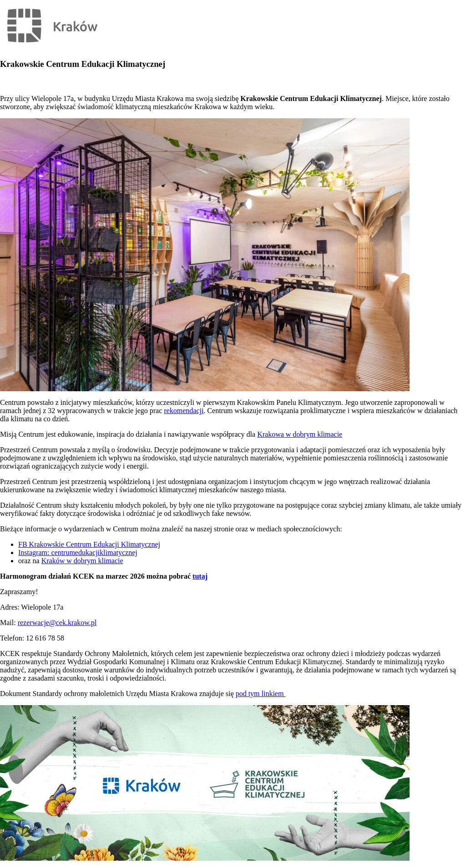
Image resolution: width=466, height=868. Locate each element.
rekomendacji (184, 411)
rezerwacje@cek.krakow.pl (57, 623)
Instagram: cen (40, 553)
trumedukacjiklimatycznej (99, 553)
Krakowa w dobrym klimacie (300, 434)
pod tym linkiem (261, 694)
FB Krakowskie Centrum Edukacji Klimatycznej (89, 544)
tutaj (200, 576)
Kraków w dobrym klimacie (82, 561)
